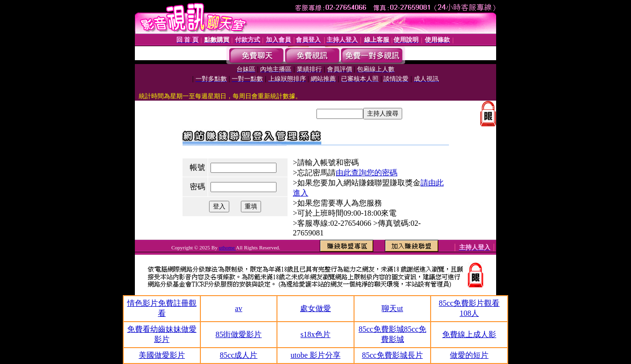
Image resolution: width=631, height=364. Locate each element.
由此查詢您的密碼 (367, 173)
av (239, 308)
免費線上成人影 (469, 334)
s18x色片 (315, 334)
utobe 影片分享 (315, 355)
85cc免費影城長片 (392, 355)
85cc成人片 (238, 355)
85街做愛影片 (238, 334)
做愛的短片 (469, 355)
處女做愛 (315, 308)
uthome (227, 247)
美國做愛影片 (162, 355)
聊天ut (392, 308)
